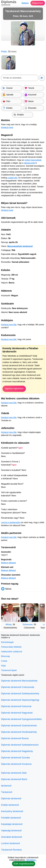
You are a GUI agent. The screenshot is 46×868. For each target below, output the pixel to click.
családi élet (13, 178)
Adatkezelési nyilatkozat (12, 652)
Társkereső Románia (11, 850)
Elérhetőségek (7, 642)
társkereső (6, 786)
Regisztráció (38, 3)
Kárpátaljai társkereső (12, 824)
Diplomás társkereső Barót (14, 779)
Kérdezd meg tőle (9, 325)
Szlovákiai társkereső (12, 837)
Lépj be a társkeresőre (11, 522)
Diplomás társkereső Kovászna (16, 764)
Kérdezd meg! (7, 127)
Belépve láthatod (8, 563)
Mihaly (9, 624)
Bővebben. (32, 860)
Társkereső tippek (9, 670)
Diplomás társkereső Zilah (14, 773)
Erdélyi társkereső (10, 805)
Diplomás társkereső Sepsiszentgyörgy (20, 700)
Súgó (3, 666)
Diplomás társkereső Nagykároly (17, 751)
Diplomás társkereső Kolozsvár (16, 706)
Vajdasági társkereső (11, 831)
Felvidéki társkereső (11, 818)
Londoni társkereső (10, 843)
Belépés (25, 3)
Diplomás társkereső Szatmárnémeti (19, 726)
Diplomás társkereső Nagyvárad (17, 713)
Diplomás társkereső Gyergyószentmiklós (21, 719)
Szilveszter (28, 624)
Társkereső (7, 792)
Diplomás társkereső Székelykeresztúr (20, 745)
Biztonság (5, 656)
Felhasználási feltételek (11, 647)
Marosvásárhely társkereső (20, 246)
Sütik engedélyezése (24, 864)
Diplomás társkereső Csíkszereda (18, 687)
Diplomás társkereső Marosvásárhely (19, 681)
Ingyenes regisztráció (14, 389)
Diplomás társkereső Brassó (15, 738)
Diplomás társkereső (11, 799)
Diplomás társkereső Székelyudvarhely (20, 694)
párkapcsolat (29, 163)
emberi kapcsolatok (33, 160)
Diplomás (9, 3)
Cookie (4, 661)
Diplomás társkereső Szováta (15, 758)
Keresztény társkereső (12, 811)
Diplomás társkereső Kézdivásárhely (19, 732)
